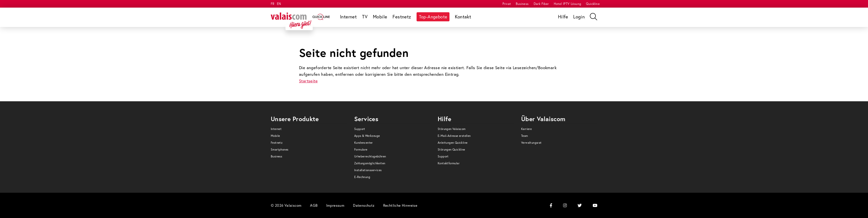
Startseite (308, 81)
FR (273, 4)
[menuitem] (507, 4)
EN (279, 4)
